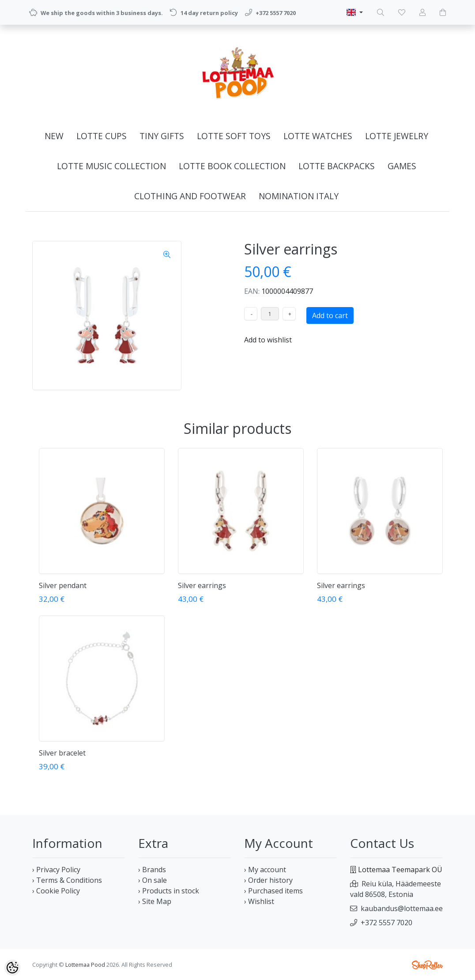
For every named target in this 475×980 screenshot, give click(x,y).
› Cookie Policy (56, 891)
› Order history (268, 880)
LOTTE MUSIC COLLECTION (111, 166)
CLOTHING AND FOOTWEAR (190, 196)
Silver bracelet (62, 753)
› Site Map (155, 901)
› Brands (152, 870)
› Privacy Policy (56, 870)
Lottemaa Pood (85, 965)
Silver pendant (63, 585)
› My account (265, 870)
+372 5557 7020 (386, 923)
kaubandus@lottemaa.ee (402, 908)
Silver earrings (202, 585)
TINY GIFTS (162, 136)
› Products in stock (169, 891)
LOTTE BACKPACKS (337, 166)
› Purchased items (273, 891)
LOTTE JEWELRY (397, 136)
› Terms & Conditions (67, 880)
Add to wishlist (268, 340)
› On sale (153, 880)
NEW (54, 136)
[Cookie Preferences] (12, 968)
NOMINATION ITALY (299, 196)
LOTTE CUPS (102, 136)
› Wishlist (259, 901)
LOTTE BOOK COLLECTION (232, 166)
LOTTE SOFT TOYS (234, 136)
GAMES (402, 166)
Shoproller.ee (427, 965)
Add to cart (330, 315)
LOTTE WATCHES (318, 136)
